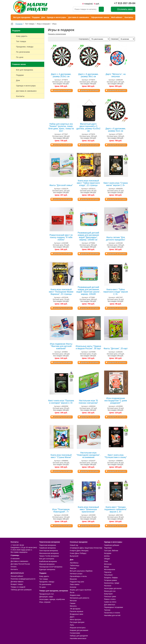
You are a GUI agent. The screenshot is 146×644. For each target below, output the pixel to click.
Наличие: (115, 39)
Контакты (129, 17)
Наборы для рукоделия (79, 636)
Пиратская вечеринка (48, 545)
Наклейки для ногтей (112, 615)
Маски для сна (110, 591)
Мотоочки (108, 564)
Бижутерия (108, 594)
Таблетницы (75, 565)
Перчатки (108, 572)
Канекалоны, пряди (112, 583)
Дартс (72, 617)
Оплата (14, 567)
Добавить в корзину (62, 91)
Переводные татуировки (114, 607)
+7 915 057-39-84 (125, 3)
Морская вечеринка (47, 564)
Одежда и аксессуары (56, 17)
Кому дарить (44, 576)
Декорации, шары (46, 597)
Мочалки (73, 601)
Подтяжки (108, 548)
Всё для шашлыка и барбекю (81, 571)
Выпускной (74, 556)
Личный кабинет (17, 576)
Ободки (107, 559)
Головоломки (75, 633)
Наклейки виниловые (78, 638)
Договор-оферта (17, 582)
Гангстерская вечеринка (49, 551)
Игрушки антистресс (78, 628)
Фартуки (73, 568)
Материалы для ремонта (80, 598)
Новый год (74, 545)
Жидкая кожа (75, 595)
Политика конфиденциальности (23, 579)
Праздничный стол (47, 594)
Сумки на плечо (110, 602)
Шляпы (107, 556)
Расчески (108, 586)
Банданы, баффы (111, 578)
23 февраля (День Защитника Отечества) (86, 548)
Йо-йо (72, 592)
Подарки (36, 17)
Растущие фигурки (77, 622)
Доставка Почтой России (20, 564)
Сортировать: (84, 39)
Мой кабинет (117, 17)
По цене (42, 587)
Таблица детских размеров (21, 590)
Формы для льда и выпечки (81, 590)
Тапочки (107, 610)
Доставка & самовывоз (79, 17)
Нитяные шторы (76, 574)
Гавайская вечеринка (48, 548)
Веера (107, 567)
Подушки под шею (77, 582)
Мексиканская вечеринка (49, 553)
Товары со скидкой (18, 587)
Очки (106, 561)
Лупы (72, 625)
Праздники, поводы (47, 582)
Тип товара (44, 579)
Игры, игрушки (45, 602)
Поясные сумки (110, 596)
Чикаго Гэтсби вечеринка (49, 556)
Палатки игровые (77, 611)
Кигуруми (108, 553)
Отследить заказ (125, 9)
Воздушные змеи (77, 614)
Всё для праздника (22, 17)
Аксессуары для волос (113, 588)
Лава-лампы (75, 584)
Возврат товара (17, 584)
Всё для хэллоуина (47, 559)
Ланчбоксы (74, 563)
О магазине (15, 559)
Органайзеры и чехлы (78, 576)
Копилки (73, 587)
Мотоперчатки (110, 569)
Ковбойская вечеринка (48, 561)
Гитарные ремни (110, 580)
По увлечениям (45, 584)
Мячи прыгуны (76, 619)
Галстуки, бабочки (111, 551)
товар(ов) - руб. (91, 4)
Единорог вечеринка (47, 569)
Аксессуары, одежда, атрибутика (52, 599)
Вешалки (73, 579)
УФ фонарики (75, 609)
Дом (43, 17)
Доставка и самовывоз (19, 561)
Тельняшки (108, 575)
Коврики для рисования (79, 630)
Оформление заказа (100, 17)
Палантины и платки (112, 613)
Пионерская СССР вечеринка (51, 567)
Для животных (110, 605)
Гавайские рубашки (112, 545)
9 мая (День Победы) (78, 553)
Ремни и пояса (110, 599)
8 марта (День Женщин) (79, 551)
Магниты (73, 606)
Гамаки (73, 603)
